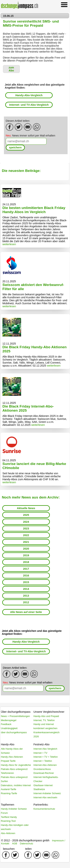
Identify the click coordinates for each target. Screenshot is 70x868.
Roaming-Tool (8, 821)
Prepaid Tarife (8, 761)
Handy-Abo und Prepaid (46, 716)
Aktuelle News (26, 508)
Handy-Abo (8, 744)
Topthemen (8, 805)
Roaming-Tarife (9, 793)
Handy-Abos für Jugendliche (16, 765)
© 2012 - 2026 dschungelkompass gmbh (25, 840)
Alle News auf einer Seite (26, 612)
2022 (26, 535)
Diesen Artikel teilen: (18, 121)
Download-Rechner (44, 773)
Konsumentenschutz (44, 809)
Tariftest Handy (9, 817)
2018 (26, 562)
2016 (26, 575)
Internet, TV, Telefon (44, 720)
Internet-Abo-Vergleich (45, 749)
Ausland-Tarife (9, 789)
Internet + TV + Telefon (46, 757)
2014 (26, 589)
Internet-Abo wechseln (45, 797)
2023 (26, 529)
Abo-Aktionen (8, 833)
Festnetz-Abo (41, 744)
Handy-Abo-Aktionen (12, 757)
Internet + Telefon (43, 761)
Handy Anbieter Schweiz (14, 809)
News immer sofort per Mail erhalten (31, 136)
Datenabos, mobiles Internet (16, 785)
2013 (26, 596)
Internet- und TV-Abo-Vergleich (29, 105)
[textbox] (26, 141)
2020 (26, 549)
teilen (28, 849)
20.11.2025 (9, 281)
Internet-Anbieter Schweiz (47, 793)
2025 (26, 515)
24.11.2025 (9, 204)
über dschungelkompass (14, 732)
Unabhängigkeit (9, 728)
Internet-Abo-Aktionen (45, 765)
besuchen (9, 849)
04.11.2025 (9, 460)
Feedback (6, 724)
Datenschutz (26, 843)
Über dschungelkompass (16, 712)
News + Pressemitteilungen (15, 716)
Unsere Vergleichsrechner (49, 712)
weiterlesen (9, 244)
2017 (26, 569)
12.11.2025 (9, 344)
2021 (26, 542)
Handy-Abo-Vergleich (29, 95)
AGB (14, 843)
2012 (26, 602)
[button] (11, 69)
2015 (26, 582)
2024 (26, 522)
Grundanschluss (42, 769)
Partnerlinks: (41, 805)
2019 (26, 555)
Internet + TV (40, 753)
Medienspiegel (9, 720)
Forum (4, 813)
